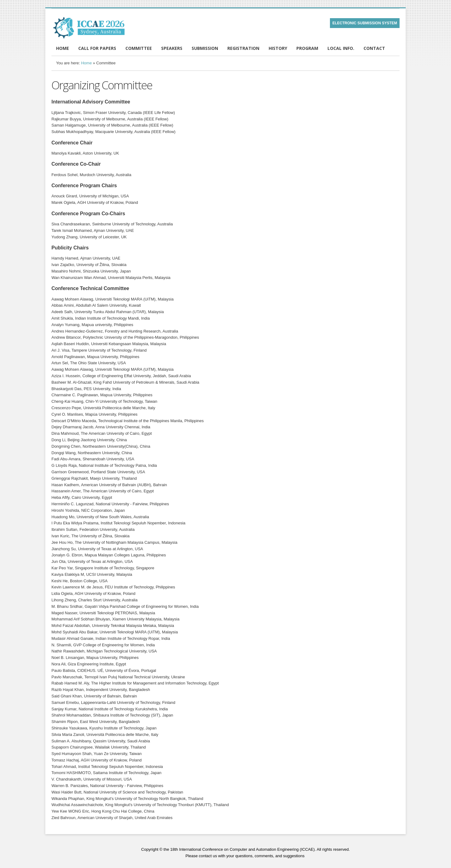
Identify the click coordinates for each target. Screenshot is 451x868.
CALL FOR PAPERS (97, 48)
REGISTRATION (243, 48)
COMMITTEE (139, 48)
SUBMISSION (205, 48)
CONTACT (374, 48)
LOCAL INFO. (341, 48)
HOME (63, 48)
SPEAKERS (172, 48)
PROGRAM (307, 48)
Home (86, 63)
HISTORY (278, 48)
